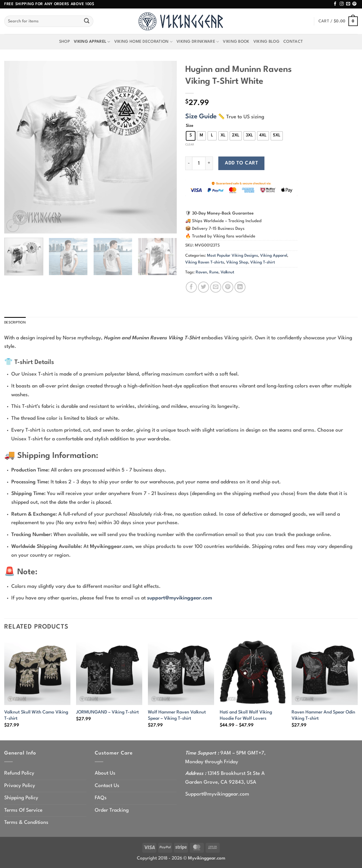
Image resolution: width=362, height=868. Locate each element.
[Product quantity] (199, 163)
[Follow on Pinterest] (354, 4)
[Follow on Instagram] (342, 4)
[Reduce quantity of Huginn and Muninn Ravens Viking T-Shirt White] (189, 163)
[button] (338, 21)
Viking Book (236, 42)
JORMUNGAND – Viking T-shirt (107, 713)
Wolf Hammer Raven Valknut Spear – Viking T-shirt (177, 717)
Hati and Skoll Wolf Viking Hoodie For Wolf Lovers (246, 717)
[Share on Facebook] (191, 287)
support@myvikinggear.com (180, 599)
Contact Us (107, 787)
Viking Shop (237, 262)
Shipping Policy (21, 799)
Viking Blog (266, 42)
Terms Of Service (23, 811)
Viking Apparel (92, 42)
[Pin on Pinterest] (228, 287)
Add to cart (241, 163)
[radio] (191, 136)
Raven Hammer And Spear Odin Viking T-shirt (323, 717)
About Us (105, 774)
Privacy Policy (20, 787)
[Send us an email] (348, 4)
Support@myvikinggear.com (217, 795)
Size (190, 126)
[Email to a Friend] (216, 287)
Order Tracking (112, 811)
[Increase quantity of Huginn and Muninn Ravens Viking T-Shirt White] (209, 163)
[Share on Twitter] (203, 287)
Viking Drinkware (198, 42)
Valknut (227, 272)
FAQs (101, 799)
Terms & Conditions (26, 824)
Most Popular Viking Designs (232, 256)
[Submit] (87, 21)
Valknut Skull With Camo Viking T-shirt (36, 717)
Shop (64, 42)
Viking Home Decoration (143, 42)
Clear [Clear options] (190, 145)
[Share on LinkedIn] (240, 287)
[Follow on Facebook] (335, 4)
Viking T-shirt (263, 262)
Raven (201, 272)
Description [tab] (17, 323)
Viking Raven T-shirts (205, 262)
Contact (293, 42)
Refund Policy (19, 774)
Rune (214, 272)
